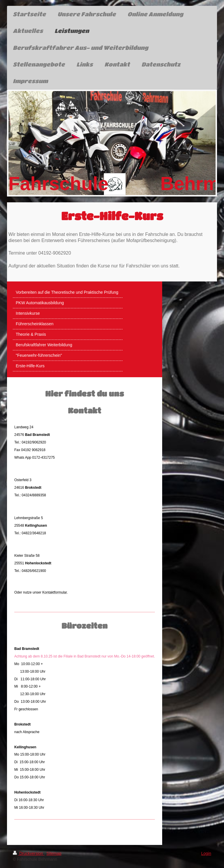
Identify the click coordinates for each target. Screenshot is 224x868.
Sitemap (54, 853)
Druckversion (28, 853)
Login (206, 853)
